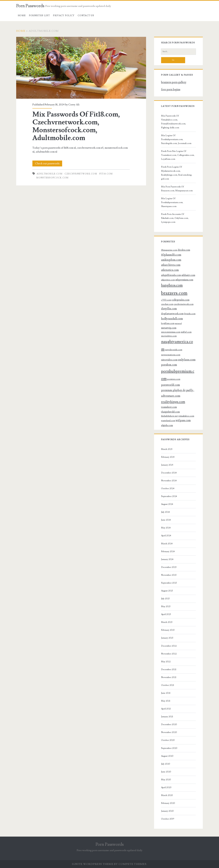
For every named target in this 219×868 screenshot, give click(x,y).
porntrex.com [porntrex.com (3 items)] (174, 379)
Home (22, 16)
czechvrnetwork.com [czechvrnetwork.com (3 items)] (184, 304)
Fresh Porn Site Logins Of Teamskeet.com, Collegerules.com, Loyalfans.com (178, 155)
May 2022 (166, 662)
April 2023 (166, 614)
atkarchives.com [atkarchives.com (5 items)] (171, 265)
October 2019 (168, 819)
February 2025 (168, 457)
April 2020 (166, 787)
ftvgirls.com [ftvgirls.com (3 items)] (190, 314)
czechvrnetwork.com (81, 174)
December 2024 (169, 473)
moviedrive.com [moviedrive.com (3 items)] (169, 336)
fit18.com (106, 174)
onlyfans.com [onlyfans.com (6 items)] (187, 360)
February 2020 (168, 803)
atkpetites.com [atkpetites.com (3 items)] (168, 280)
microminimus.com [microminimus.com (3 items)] (171, 332)
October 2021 (168, 685)
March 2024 (167, 544)
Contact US (86, 16)
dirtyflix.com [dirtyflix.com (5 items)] (169, 309)
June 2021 (166, 693)
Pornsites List (39, 16)
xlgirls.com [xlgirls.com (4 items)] (167, 425)
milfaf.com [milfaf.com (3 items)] (186, 332)
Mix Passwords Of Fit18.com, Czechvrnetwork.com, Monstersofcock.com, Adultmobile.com (81, 68)
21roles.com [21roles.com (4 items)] (184, 250)
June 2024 (166, 520)
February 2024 (168, 552)
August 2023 (167, 591)
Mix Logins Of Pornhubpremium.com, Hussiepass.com (172, 202)
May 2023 (166, 606)
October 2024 (168, 488)
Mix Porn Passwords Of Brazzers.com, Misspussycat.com (177, 189)
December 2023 (169, 567)
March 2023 (167, 622)
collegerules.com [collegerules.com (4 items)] (180, 300)
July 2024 (165, 512)
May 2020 (166, 780)
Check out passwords (47, 163)
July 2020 (166, 764)
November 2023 (169, 575)
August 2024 (167, 504)
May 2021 (166, 701)
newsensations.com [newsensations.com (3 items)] (171, 355)
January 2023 (167, 638)
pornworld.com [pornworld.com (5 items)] (171, 385)
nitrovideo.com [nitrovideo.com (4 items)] (169, 360)
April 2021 (166, 709)
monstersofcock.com (52, 178)
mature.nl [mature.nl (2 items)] (178, 324)
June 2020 (166, 772)
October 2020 (168, 740)
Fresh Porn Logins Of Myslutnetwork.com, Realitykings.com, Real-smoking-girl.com (177, 173)
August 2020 (167, 756)
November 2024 (169, 481)
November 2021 (169, 677)
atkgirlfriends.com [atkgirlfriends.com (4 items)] (171, 275)
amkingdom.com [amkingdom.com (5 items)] (171, 260)
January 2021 (167, 717)
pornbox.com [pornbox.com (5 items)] (169, 365)
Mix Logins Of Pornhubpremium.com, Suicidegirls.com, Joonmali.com (176, 139)
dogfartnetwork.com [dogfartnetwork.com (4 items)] (172, 314)
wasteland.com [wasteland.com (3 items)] (168, 420)
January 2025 (167, 465)
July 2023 (165, 599)
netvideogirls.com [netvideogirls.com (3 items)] (174, 350)
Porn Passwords (30, 6)
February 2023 (168, 630)
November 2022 (169, 654)
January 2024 (167, 559)
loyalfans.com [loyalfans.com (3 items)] (168, 323)
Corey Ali (74, 105)
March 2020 (167, 795)
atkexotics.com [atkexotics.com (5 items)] (170, 270)
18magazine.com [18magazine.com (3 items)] (169, 250)
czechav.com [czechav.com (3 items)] (167, 304)
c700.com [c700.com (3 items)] (166, 300)
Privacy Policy (64, 16)
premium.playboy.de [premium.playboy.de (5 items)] (173, 390)
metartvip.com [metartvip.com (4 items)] (169, 328)
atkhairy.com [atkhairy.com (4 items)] (188, 275)
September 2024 (169, 496)
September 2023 (169, 583)
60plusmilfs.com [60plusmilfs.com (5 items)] (171, 255)
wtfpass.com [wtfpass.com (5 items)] (183, 420)
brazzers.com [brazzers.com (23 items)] (174, 293)
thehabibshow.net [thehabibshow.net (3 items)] (169, 416)
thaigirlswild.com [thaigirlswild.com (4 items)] (170, 412)
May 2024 (166, 528)
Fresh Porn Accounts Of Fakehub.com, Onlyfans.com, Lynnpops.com (175, 218)
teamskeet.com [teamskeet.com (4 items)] (169, 407)
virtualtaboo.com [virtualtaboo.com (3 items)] (186, 416)
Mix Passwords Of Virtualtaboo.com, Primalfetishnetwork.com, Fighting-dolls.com (174, 122)
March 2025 (167, 449)
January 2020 (167, 811)
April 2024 (166, 536)
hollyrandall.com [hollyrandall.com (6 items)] (172, 318)
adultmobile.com (50, 174)
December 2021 (169, 669)
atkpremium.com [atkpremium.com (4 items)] (184, 280)
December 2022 (169, 646)
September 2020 (169, 748)
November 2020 (169, 732)
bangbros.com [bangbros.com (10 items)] (172, 285)
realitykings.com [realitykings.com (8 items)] (173, 402)
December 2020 (169, 724)
